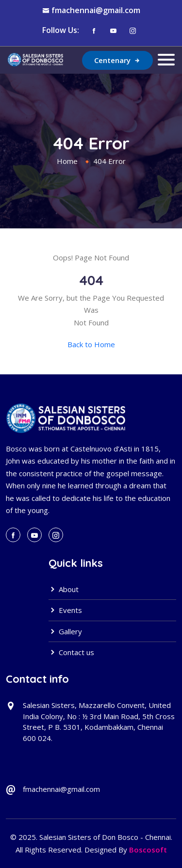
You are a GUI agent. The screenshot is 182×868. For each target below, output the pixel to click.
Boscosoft (148, 850)
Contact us (71, 652)
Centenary (117, 60)
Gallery (65, 631)
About (64, 589)
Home (67, 161)
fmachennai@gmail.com (96, 10)
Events (65, 610)
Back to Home (91, 344)
